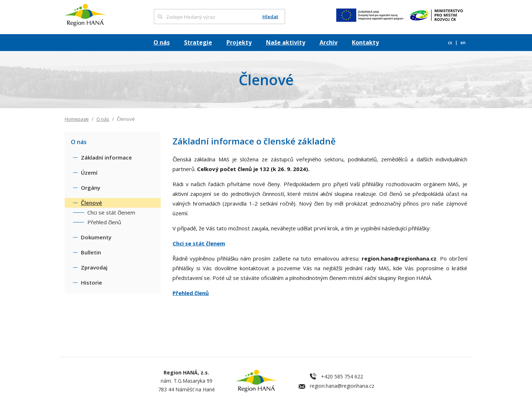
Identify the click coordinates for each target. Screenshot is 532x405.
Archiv (329, 42)
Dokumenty (96, 237)
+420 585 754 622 (342, 376)
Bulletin (91, 252)
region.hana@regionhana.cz (342, 386)
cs (451, 43)
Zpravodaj (94, 267)
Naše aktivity (286, 42)
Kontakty (365, 42)
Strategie (198, 42)
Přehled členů (191, 293)
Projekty (239, 42)
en (463, 43)
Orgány (91, 188)
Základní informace (106, 157)
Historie (91, 282)
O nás (162, 42)
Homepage (77, 119)
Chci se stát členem (199, 243)
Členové (91, 203)
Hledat (270, 17)
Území (89, 172)
